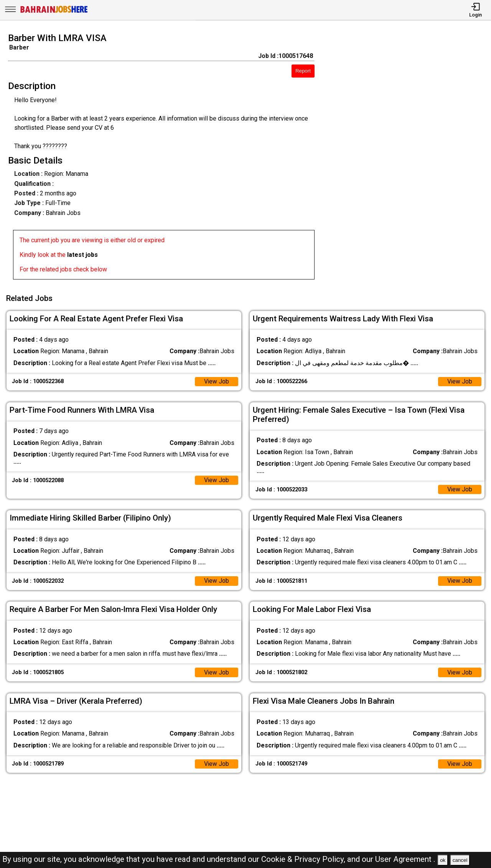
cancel (460, 860)
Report (303, 71)
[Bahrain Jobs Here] (54, 12)
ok (443, 860)
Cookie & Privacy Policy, (304, 859)
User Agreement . (405, 859)
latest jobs (82, 255)
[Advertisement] (409, 159)
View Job (216, 380)
